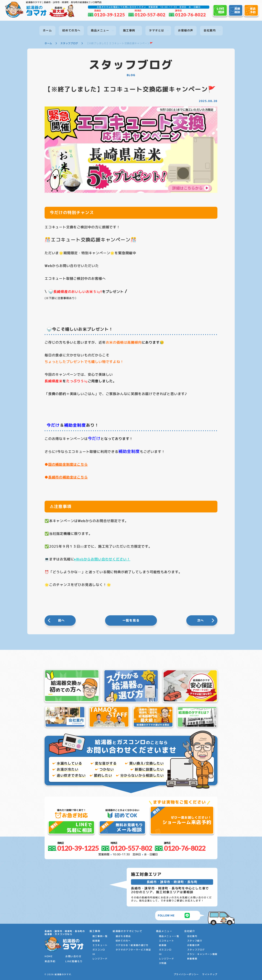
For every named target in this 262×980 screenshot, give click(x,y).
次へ (201, 620)
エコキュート (100, 945)
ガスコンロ (99, 950)
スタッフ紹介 (195, 941)
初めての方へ (123, 941)
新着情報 (192, 959)
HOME (49, 956)
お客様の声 (193, 945)
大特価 (163, 963)
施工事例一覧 (100, 936)
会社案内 (192, 936)
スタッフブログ (196, 950)
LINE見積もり (74, 961)
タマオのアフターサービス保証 (133, 950)
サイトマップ (210, 974)
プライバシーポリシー (186, 974)
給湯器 (96, 941)
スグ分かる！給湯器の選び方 (132, 945)
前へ (62, 620)
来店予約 (50, 961)
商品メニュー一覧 (169, 936)
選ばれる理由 (123, 936)
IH (94, 954)
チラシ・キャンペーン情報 (202, 954)
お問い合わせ (73, 956)
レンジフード (100, 959)
